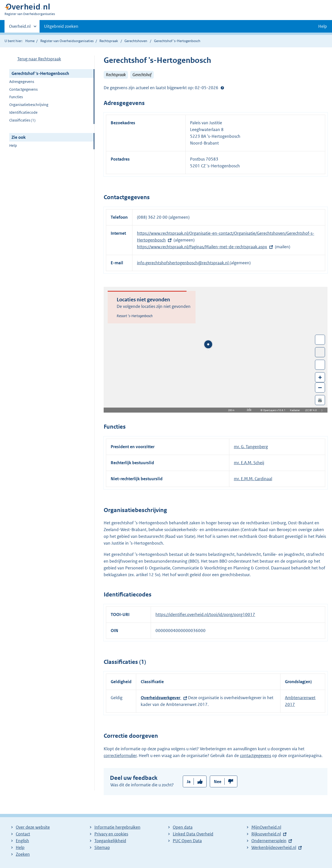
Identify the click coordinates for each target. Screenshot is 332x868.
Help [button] (323, 26)
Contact (23, 834)
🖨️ (320, 400)
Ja (189, 782)
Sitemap (102, 847)
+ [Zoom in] (320, 377)
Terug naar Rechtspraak (39, 59)
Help (13, 145)
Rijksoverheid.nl (266, 834)
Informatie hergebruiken (117, 827)
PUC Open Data (187, 841)
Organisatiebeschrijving (29, 105)
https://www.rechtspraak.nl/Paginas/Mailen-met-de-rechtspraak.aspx (202, 247)
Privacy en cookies (111, 834)
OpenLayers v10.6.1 (275, 410)
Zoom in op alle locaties (320, 365)
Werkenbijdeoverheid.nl (274, 847)
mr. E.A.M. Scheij (249, 463)
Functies (16, 97)
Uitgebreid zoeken (61, 26)
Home (30, 41)
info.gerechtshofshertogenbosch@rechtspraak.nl (183, 263)
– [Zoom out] (320, 387)
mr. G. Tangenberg (251, 447)
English (22, 841)
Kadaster (296, 410)
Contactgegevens (23, 89)
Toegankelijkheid (110, 841)
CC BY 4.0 (313, 410)
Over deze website (33, 827)
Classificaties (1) (22, 120)
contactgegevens (256, 756)
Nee (218, 782)
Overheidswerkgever (161, 698)
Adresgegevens (22, 82)
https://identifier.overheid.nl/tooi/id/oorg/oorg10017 (205, 614)
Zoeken (23, 854)
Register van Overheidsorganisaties (67, 41)
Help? (222, 88)
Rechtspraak (109, 41)
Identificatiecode (23, 112)
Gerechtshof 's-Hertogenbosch (40, 73)
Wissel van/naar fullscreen (320, 340)
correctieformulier (120, 756)
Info (249, 409)
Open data (183, 827)
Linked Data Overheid (193, 834)
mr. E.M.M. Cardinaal (253, 479)
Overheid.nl (20, 28)
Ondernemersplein (269, 841)
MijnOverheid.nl (266, 827)
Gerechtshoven (136, 41)
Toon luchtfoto (320, 352)
